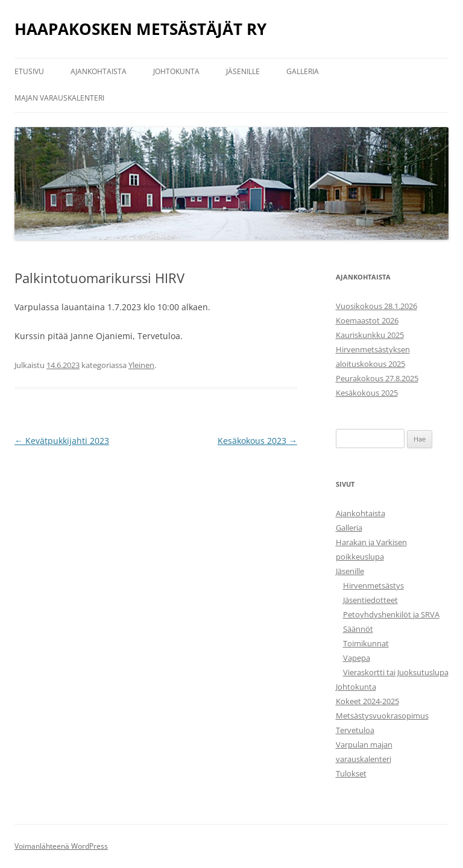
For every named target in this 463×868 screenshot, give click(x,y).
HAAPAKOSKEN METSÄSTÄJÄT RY (140, 29)
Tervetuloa (355, 730)
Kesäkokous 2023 (257, 441)
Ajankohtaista (99, 71)
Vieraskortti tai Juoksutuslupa (396, 672)
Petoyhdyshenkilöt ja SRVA (391, 614)
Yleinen (141, 365)
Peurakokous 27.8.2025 (377, 378)
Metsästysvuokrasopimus (382, 716)
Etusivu (29, 71)
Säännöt (358, 629)
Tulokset (351, 773)
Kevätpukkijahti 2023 (62, 441)
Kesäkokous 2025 (367, 393)
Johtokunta (176, 71)
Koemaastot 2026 (367, 320)
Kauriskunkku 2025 (370, 335)
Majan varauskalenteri (59, 98)
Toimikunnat (366, 643)
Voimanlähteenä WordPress (61, 846)
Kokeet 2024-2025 (367, 701)
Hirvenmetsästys (373, 585)
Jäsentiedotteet (370, 600)
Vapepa (357, 658)
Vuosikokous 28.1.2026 (376, 306)
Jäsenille (243, 71)
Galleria (303, 71)
